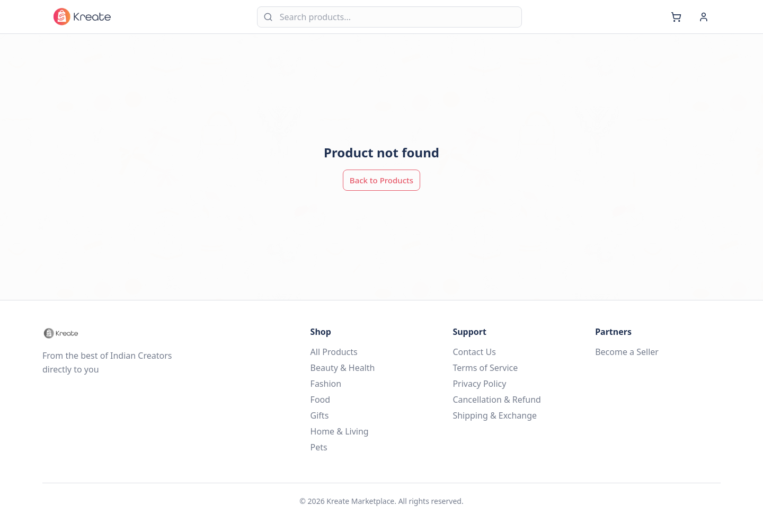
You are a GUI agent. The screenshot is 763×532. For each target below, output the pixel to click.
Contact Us (474, 352)
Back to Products (381, 180)
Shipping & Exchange (495, 415)
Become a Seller (627, 352)
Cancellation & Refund (497, 400)
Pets (319, 447)
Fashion (326, 384)
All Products (334, 352)
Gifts (320, 415)
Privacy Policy (479, 384)
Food (321, 400)
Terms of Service (485, 368)
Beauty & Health (343, 368)
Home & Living (340, 431)
